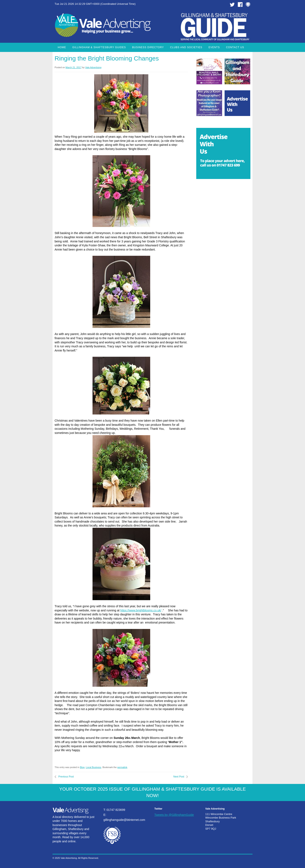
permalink (122, 767)
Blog (82, 767)
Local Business (94, 767)
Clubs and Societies (186, 47)
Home (62, 47)
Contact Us (235, 47)
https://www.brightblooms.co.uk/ (141, 610)
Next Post (179, 777)
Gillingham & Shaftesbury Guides (99, 47)
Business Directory (148, 47)
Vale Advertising (93, 67)
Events (214, 47)
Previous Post (66, 777)
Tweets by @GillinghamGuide (174, 815)
